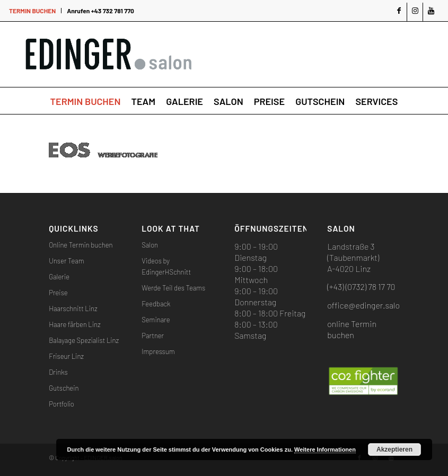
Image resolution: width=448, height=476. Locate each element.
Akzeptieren (394, 449)
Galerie (59, 277)
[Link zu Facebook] (399, 12)
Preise (58, 293)
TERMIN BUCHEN (32, 11)
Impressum (158, 351)
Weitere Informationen (325, 449)
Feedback (156, 304)
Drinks (58, 372)
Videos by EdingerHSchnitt (166, 266)
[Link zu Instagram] (415, 12)
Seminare (156, 320)
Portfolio (62, 404)
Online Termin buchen (81, 245)
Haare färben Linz (74, 324)
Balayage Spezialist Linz (84, 340)
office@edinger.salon (366, 305)
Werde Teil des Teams (173, 288)
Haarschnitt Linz (73, 308)
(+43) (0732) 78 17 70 (361, 287)
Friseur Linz (66, 356)
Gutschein (64, 388)
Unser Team (66, 261)
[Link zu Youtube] (431, 12)
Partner (153, 336)
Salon (150, 245)
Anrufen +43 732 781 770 (100, 11)
